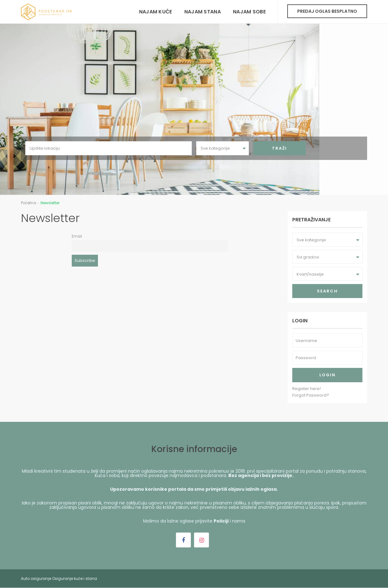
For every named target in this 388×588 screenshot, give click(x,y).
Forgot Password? (311, 395)
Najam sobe (249, 12)
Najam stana (203, 12)
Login (327, 375)
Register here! (307, 389)
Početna (29, 203)
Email (77, 236)
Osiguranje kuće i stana (75, 578)
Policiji (221, 521)
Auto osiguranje (36, 578)
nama (239, 521)
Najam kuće (156, 12)
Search (327, 291)
